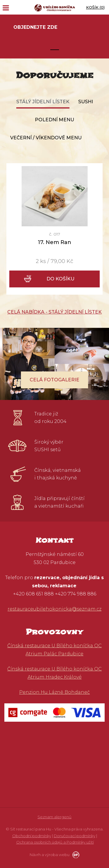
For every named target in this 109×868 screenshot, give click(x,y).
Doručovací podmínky (75, 836)
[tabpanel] (54, 37)
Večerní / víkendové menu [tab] (46, 138)
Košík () (95, 7)
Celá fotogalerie (54, 380)
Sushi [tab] (86, 102)
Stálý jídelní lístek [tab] (43, 102)
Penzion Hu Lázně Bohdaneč (54, 692)
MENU (6, 8)
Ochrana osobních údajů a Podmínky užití (55, 842)
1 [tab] (55, 50)
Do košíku (60, 279)
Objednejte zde (35, 27)
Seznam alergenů (54, 817)
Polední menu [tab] (54, 120)
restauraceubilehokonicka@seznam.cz (54, 609)
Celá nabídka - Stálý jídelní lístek (54, 312)
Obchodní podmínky (32, 836)
